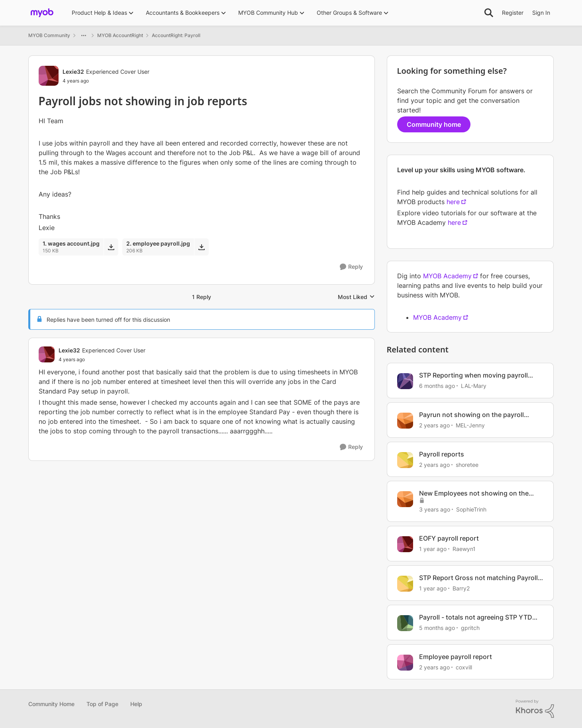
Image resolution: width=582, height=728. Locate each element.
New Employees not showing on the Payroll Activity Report (474, 493)
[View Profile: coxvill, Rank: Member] (405, 663)
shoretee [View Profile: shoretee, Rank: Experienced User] (467, 464)
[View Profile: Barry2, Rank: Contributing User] (405, 584)
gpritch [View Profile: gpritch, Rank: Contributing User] (470, 628)
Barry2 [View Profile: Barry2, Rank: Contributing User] (461, 588)
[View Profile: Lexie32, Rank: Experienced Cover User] (49, 76)
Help (136, 704)
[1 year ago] (433, 549)
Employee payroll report (456, 657)
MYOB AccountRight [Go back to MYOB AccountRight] (120, 35)
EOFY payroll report (449, 538)
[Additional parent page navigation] (84, 35)
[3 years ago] (435, 509)
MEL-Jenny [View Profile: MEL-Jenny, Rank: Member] (470, 425)
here (453, 202)
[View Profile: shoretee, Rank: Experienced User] (405, 460)
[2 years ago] (434, 425)
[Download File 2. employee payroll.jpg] (201, 247)
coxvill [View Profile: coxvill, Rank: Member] (464, 667)
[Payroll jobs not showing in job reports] (102, 360)
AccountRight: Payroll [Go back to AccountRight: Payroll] (176, 35)
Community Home (51, 704)
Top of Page (102, 704)
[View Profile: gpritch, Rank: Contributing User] (405, 623)
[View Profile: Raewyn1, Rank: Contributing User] (405, 544)
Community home (434, 124)
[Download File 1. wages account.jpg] (111, 247)
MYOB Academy (447, 276)
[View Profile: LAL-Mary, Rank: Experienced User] (405, 381)
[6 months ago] (437, 386)
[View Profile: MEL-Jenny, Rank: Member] (405, 421)
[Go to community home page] (42, 13)
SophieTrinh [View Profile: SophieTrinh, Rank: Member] (471, 509)
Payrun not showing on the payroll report (471, 415)
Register (513, 13)
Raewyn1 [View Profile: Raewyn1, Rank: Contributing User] (464, 549)
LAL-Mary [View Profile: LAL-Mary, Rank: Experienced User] (474, 386)
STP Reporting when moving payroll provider (473, 375)
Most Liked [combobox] (356, 297)
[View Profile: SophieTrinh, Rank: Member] (405, 499)
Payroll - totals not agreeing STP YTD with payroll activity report (476, 617)
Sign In (541, 13)
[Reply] (351, 267)
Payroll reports (442, 454)
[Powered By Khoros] (535, 709)
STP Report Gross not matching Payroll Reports (478, 578)
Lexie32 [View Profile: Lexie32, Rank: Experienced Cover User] (73, 72)
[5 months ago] (437, 628)
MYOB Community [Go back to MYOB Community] (49, 35)
